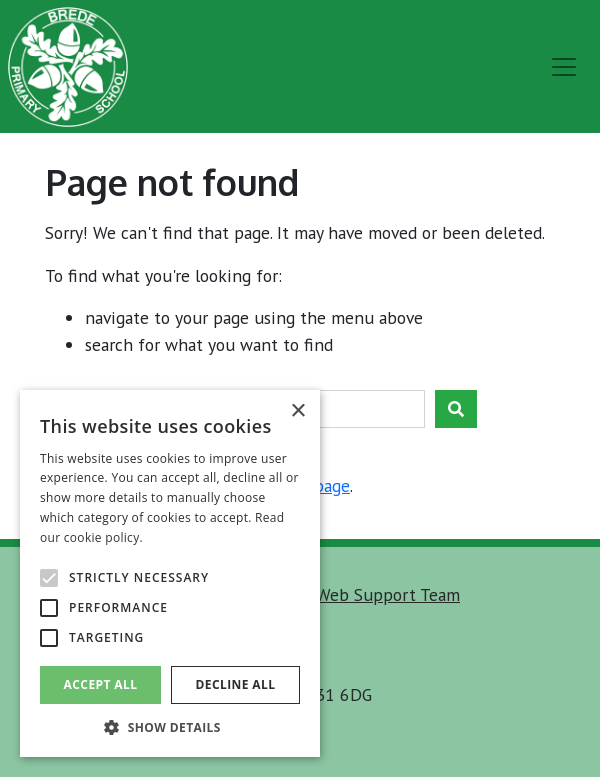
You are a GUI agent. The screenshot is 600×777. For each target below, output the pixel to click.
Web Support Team (388, 594)
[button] (170, 727)
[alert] (170, 573)
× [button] (297, 411)
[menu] (564, 67)
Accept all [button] (101, 684)
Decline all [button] (236, 684)
